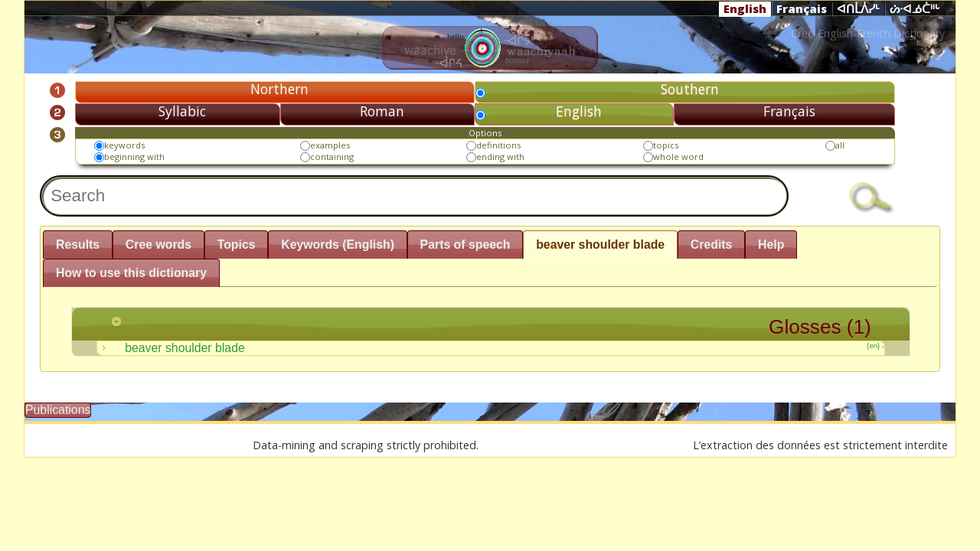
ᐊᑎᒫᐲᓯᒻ (858, 9)
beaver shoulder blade (600, 245)
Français (802, 8)
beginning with (134, 156)
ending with (500, 156)
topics (666, 145)
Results (78, 245)
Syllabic (182, 111)
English (745, 8)
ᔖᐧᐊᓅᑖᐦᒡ (915, 9)
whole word (678, 156)
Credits (712, 245)
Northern (279, 89)
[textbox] (414, 196)
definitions (498, 145)
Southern (690, 89)
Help (771, 245)
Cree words (158, 245)
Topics (237, 245)
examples (330, 145)
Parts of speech (465, 245)
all (840, 145)
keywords (124, 145)
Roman (382, 111)
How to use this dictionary (131, 273)
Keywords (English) (338, 245)
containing (332, 156)
